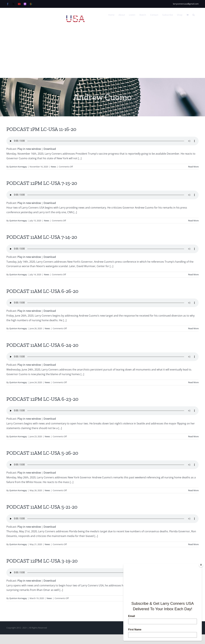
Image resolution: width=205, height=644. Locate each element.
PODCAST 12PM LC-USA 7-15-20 (42, 183)
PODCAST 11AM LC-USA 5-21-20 (42, 507)
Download (50, 149)
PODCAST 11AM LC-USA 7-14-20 (42, 237)
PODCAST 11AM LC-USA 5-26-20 (42, 453)
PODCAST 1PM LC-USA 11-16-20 (41, 129)
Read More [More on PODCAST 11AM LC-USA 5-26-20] (193, 490)
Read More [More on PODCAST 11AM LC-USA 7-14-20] (193, 274)
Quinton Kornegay (18, 167)
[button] (194, 15)
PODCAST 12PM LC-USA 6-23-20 (42, 399)
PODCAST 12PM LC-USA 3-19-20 (42, 561)
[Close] (201, 565)
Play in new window (29, 149)
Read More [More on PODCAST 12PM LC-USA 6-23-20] (193, 436)
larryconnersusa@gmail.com (186, 4)
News (53, 167)
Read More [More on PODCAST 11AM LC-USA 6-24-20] (193, 382)
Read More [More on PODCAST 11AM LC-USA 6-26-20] (193, 328)
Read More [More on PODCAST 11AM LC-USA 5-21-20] (193, 544)
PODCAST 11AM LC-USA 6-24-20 (42, 345)
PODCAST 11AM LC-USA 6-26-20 (42, 291)
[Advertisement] (102, 54)
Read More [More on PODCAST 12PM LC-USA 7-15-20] (193, 221)
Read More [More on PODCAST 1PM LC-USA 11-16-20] (193, 167)
